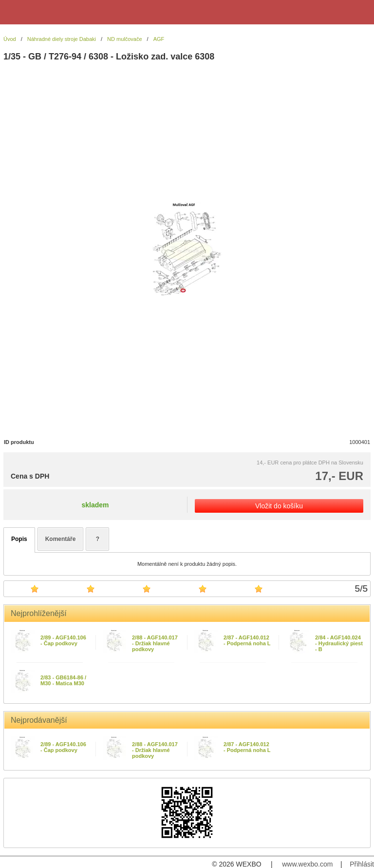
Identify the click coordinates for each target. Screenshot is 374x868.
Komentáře (61, 539)
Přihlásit (362, 864)
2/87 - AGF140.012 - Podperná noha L (247, 640)
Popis (19, 539)
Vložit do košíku (279, 506)
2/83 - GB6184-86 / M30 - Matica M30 (63, 680)
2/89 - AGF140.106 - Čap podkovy (63, 640)
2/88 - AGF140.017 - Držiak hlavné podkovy (155, 643)
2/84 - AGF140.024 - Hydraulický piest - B (339, 643)
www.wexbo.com (307, 864)
